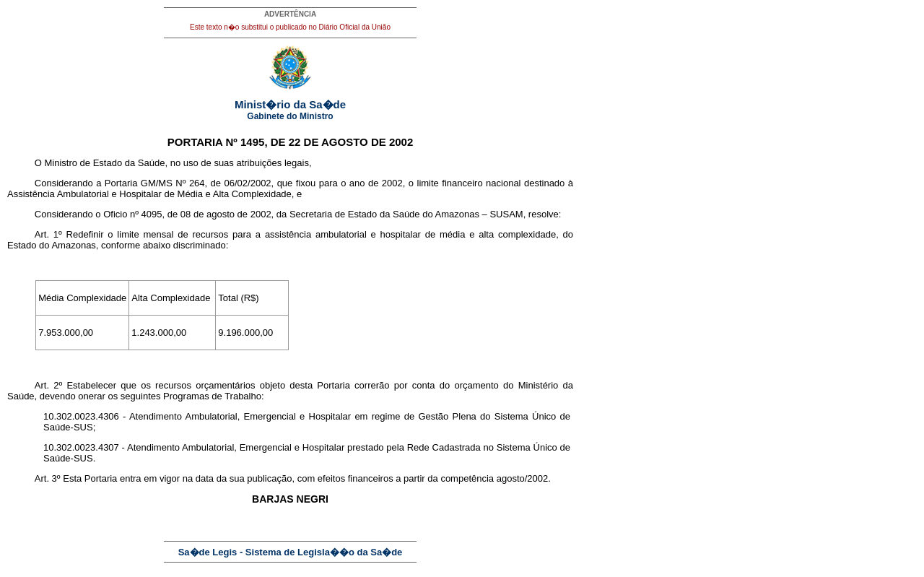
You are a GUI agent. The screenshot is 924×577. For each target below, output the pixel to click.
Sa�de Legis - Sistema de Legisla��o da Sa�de (291, 552)
